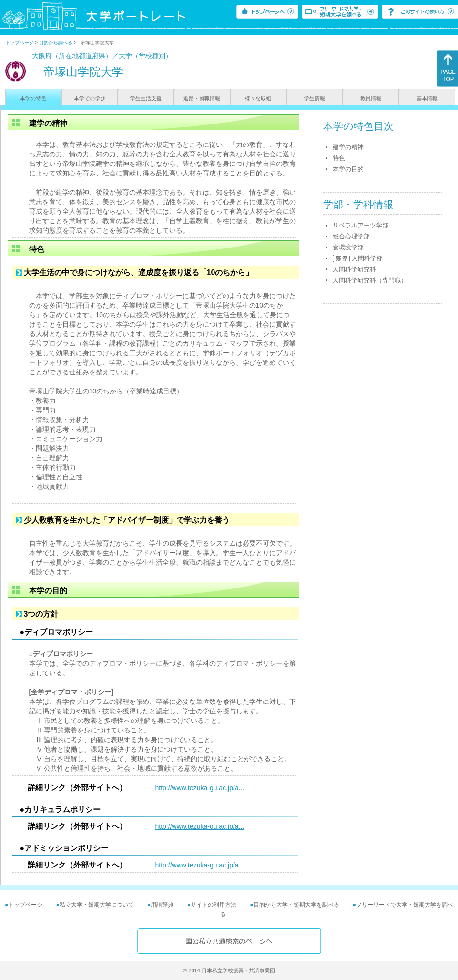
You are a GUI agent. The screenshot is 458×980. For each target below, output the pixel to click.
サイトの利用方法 (214, 905)
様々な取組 (258, 98)
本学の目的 (348, 169)
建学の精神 (348, 147)
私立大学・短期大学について (97, 905)
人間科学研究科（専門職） (370, 280)
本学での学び (90, 98)
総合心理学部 (351, 236)
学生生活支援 (146, 98)
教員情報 (371, 98)
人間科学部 (367, 258)
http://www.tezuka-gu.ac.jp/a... (200, 788)
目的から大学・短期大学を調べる (296, 905)
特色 (339, 158)
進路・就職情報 (202, 98)
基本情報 (427, 98)
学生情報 (315, 98)
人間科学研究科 (354, 269)
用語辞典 (162, 905)
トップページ (20, 43)
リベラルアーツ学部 (361, 225)
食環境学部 (348, 247)
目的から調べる (56, 43)
